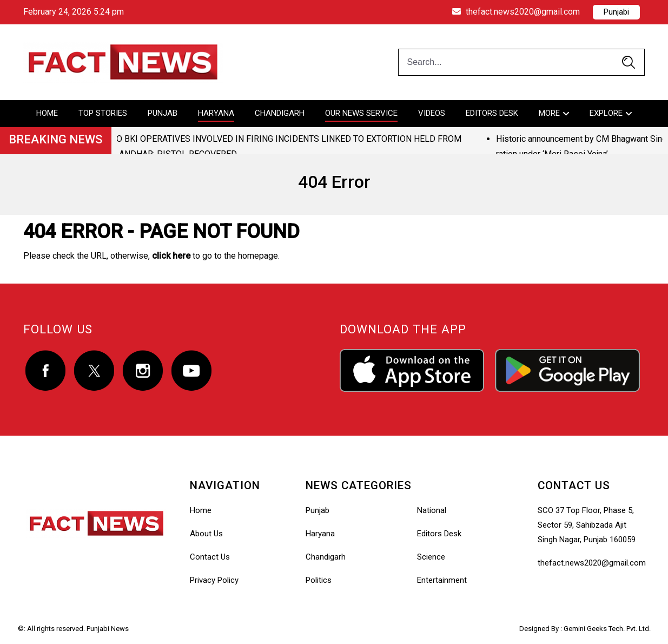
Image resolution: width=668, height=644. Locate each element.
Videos (432, 113)
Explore (606, 113)
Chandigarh (280, 113)
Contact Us (210, 557)
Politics (319, 580)
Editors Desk (492, 113)
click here (171, 256)
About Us (206, 534)
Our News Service (361, 113)
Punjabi (616, 12)
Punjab (163, 113)
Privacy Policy (214, 580)
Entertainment (442, 580)
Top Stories (103, 113)
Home (47, 113)
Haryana (216, 113)
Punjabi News (108, 629)
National (432, 510)
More (549, 113)
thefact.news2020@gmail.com (516, 12)
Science (431, 557)
